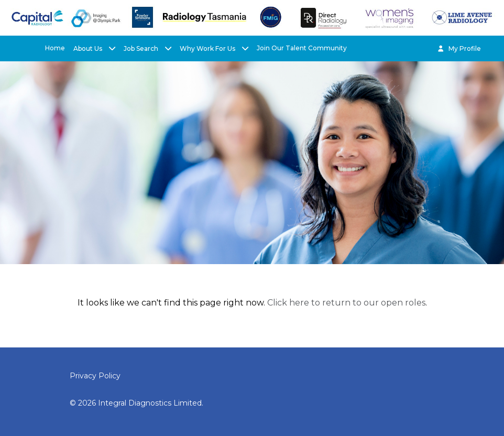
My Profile (459, 48)
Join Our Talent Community (302, 48)
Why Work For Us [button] (208, 48)
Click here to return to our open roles (346, 303)
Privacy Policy (95, 376)
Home (55, 48)
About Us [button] (89, 48)
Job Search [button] (142, 48)
